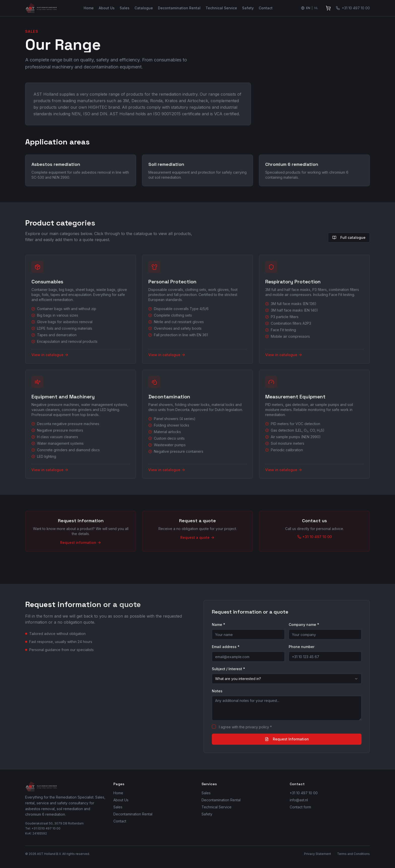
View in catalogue (50, 355)
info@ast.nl (299, 800)
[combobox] (287, 679)
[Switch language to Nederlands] (310, 8)
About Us (107, 8)
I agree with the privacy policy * (245, 727)
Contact (266, 8)
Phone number (302, 647)
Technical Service (221, 8)
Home (89, 8)
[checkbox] (214, 727)
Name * (219, 625)
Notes (217, 691)
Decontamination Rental (179, 8)
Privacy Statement (318, 854)
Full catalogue (349, 237)
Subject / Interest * (228, 669)
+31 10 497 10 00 (304, 793)
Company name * (304, 625)
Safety (248, 8)
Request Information (287, 739)
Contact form (300, 807)
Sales (125, 8)
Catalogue (144, 8)
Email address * (226, 647)
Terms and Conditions (353, 854)
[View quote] (328, 8)
